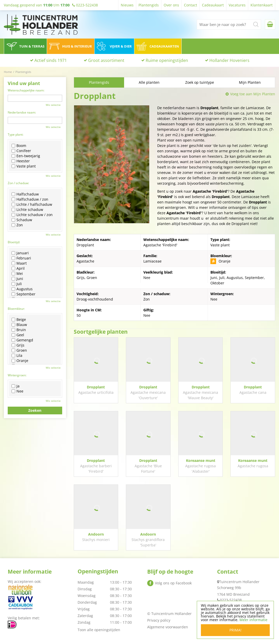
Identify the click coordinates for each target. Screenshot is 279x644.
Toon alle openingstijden (99, 630)
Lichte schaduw (27, 210)
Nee (17, 391)
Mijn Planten (250, 82)
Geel (18, 335)
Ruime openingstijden (167, 60)
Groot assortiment (106, 60)
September (24, 294)
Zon (17, 225)
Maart (19, 263)
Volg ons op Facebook (173, 583)
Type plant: (16, 134)
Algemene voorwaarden (168, 627)
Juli (17, 284)
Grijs (18, 345)
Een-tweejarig (26, 156)
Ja (16, 386)
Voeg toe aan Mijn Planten (253, 94)
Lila (17, 356)
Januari (20, 253)
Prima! (235, 630)
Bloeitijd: (14, 242)
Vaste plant (24, 166)
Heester (21, 161)
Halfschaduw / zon (30, 199)
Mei (17, 274)
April (18, 268)
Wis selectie (53, 105)
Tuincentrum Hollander (239, 582)
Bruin (19, 330)
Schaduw (22, 220)
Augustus (22, 289)
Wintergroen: (17, 375)
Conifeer (21, 151)
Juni (17, 279)
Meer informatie (253, 620)
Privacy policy (159, 620)
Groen (19, 350)
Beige (19, 320)
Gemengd (22, 340)
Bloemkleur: (16, 309)
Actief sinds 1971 (51, 60)
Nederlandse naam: (22, 112)
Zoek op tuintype (200, 82)
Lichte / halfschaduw (32, 204)
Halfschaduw (25, 194)
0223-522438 (231, 600)
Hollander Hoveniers (229, 60)
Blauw (19, 325)
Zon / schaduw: (18, 183)
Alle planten (149, 82)
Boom (19, 146)
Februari (21, 258)
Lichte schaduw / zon (32, 215)
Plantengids (99, 82)
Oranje (20, 361)
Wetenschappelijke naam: (26, 90)
